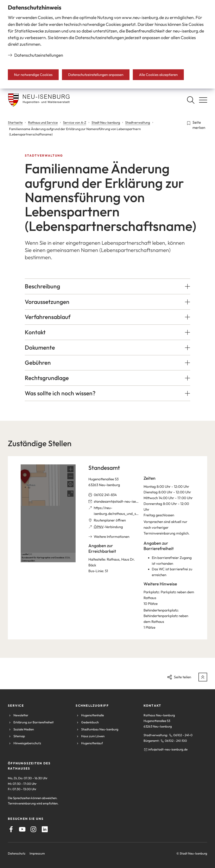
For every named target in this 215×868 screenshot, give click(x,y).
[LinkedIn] (45, 829)
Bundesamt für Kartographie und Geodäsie (43, 557)
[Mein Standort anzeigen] (70, 484)
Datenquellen (28, 561)
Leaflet (25, 554)
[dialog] (107, 44)
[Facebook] (11, 829)
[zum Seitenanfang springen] (203, 677)
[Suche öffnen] (191, 100)
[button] (107, 286)
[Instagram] (33, 829)
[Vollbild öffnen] (70, 494)
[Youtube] (22, 829)
